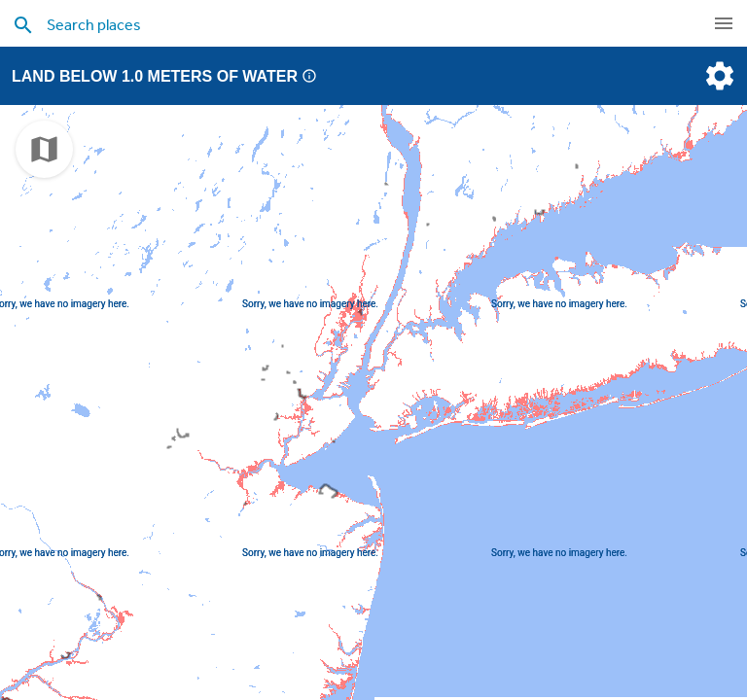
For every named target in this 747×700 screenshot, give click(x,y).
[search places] (335, 24)
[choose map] (44, 149)
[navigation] (724, 23)
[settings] (718, 76)
